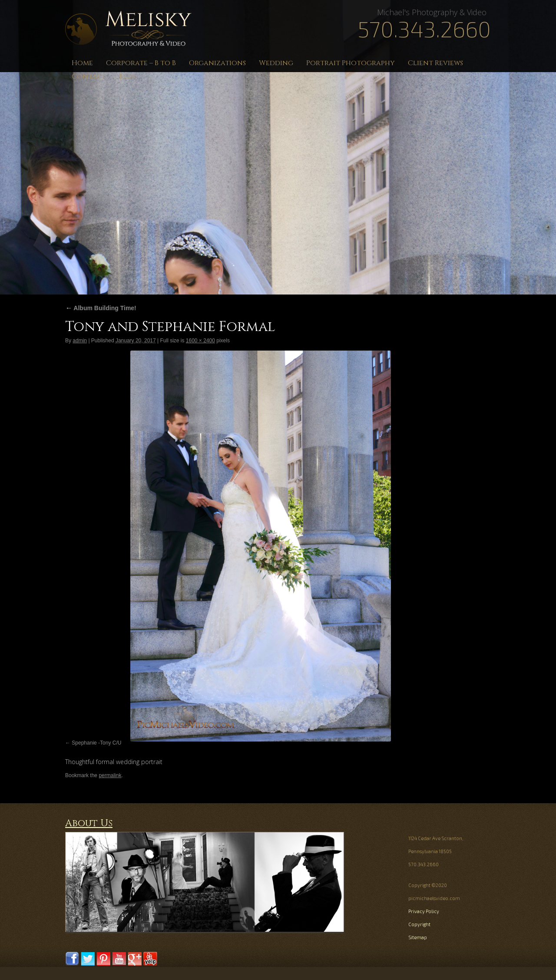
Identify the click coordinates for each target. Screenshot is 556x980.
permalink (110, 775)
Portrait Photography (351, 63)
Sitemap (418, 937)
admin (80, 341)
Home (82, 63)
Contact (89, 76)
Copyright (419, 924)
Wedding (276, 63)
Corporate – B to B (141, 63)
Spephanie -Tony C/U (96, 743)
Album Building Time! (101, 308)
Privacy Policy (424, 911)
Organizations (217, 63)
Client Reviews (435, 63)
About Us (89, 823)
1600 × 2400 (200, 341)
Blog (128, 76)
